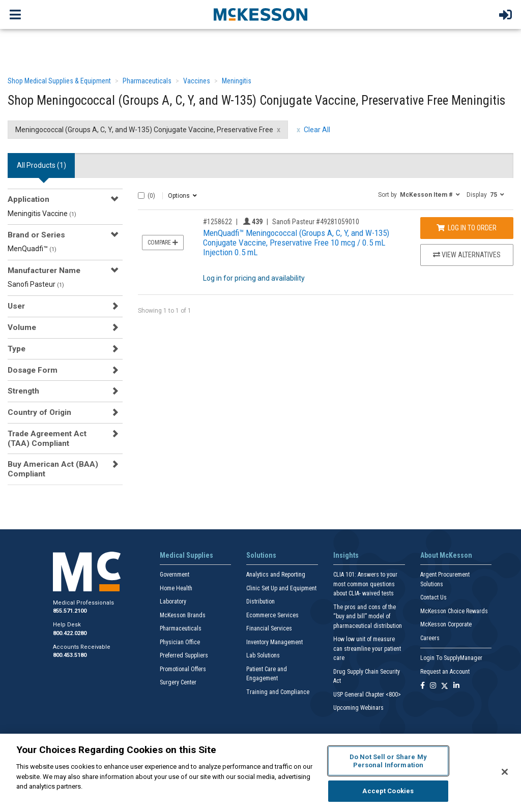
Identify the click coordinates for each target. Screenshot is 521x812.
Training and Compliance (278, 692)
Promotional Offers (183, 669)
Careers (430, 638)
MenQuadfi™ (32, 249)
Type (17, 349)
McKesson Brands (183, 615)
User (16, 306)
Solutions (261, 555)
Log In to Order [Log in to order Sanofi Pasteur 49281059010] (467, 228)
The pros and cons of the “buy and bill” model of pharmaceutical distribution (368, 616)
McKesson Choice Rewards (454, 611)
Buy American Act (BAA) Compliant (53, 469)
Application (28, 199)
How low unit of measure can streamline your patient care (367, 649)
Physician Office (180, 642)
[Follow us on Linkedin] (456, 686)
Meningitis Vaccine (42, 214)
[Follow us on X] (445, 686)
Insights (346, 555)
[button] (419, 194)
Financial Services (269, 628)
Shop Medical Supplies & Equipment (59, 81)
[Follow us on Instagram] (433, 686)
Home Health (176, 588)
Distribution (260, 602)
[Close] (505, 772)
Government (175, 575)
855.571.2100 (70, 611)
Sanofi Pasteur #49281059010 (316, 222)
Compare (163, 243)
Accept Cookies (388, 791)
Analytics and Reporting (276, 575)
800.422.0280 (70, 633)
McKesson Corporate (446, 624)
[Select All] (141, 196)
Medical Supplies (186, 555)
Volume (22, 327)
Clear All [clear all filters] (317, 130)
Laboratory (173, 602)
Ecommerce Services (272, 615)
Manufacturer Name (44, 270)
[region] (260, 773)
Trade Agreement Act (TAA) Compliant (47, 438)
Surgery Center (178, 682)
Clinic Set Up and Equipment (281, 588)
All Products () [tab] (41, 165)
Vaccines (197, 81)
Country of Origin (39, 412)
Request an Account (445, 672)
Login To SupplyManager (451, 658)
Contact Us (433, 597)
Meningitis (237, 81)
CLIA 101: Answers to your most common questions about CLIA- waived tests (365, 584)
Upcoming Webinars (358, 708)
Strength (23, 391)
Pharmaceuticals (147, 81)
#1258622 (218, 222)
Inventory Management (274, 642)
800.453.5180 (70, 655)
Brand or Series (36, 235)
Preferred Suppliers (184, 655)
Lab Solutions (263, 655)
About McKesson (446, 555)
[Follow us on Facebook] (423, 686)
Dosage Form (33, 370)
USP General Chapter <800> (367, 695)
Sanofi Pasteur (36, 284)
